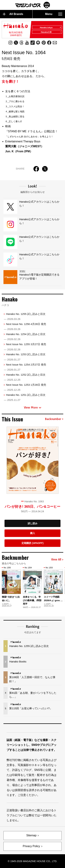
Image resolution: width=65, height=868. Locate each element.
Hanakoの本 (51, 32)
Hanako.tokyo (50, 28)
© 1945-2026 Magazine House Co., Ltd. (32, 861)
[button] (61, 585)
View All (57, 560)
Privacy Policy (31, 846)
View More (33, 407)
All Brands (13, 14)
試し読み (33, 523)
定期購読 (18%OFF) (32, 543)
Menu (54, 14)
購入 (33, 533)
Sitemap (31, 835)
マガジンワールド (33, 5)
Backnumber (54, 419)
